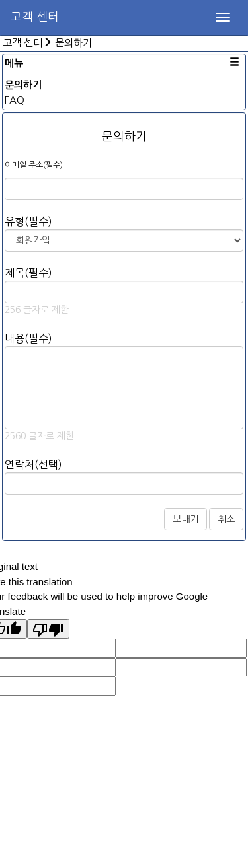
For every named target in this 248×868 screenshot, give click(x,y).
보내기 (186, 519)
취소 (226, 519)
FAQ (15, 100)
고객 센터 (35, 17)
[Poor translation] (48, 629)
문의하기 (73, 43)
